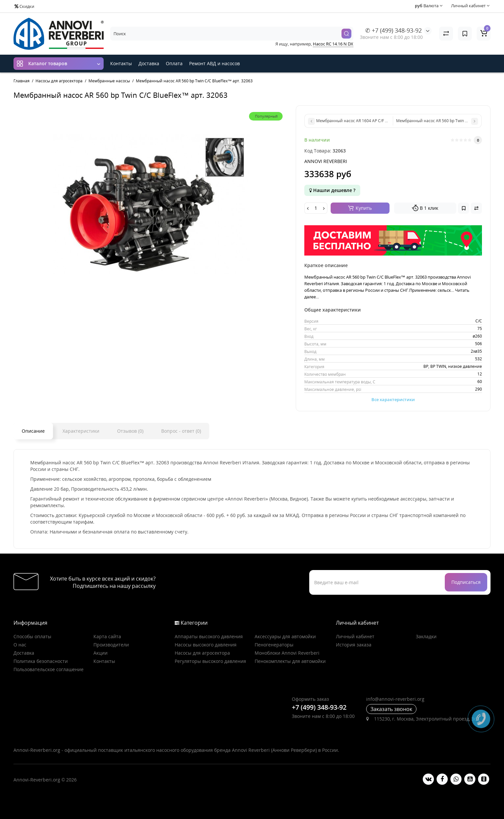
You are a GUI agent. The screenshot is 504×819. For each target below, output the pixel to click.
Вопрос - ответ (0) (181, 431)
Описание (33, 431)
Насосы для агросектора (202, 653)
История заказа (354, 645)
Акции (101, 653)
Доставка (149, 63)
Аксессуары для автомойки (285, 636)
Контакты (121, 63)
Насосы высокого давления (206, 645)
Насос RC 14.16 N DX (333, 44)
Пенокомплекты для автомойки (290, 661)
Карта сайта (107, 636)
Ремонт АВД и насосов (214, 63)
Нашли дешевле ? (332, 190)
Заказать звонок (391, 709)
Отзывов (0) (130, 431)
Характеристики (81, 431)
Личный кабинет (355, 636)
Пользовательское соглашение (49, 669)
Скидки (24, 6)
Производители (111, 645)
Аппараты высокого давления (209, 636)
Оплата (174, 63)
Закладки (426, 636)
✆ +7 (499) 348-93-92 (393, 30)
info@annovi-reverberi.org (395, 699)
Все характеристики (393, 399)
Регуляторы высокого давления (210, 661)
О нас (20, 645)
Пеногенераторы (274, 645)
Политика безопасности (41, 661)
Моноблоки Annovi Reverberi (287, 653)
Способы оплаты (32, 636)
